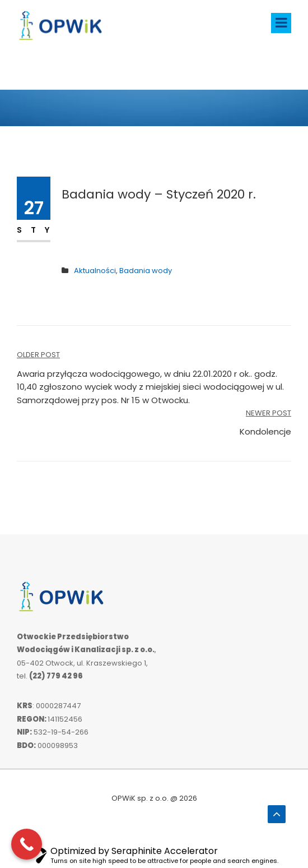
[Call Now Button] (27, 844)
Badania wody (146, 271)
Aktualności (95, 271)
